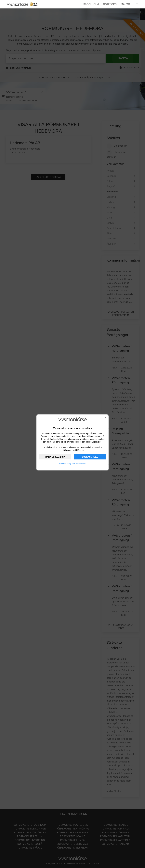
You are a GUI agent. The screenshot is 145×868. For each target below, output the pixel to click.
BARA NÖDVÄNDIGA (55, 457)
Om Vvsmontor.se (79, 464)
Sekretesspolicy (65, 464)
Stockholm (91, 4)
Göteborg (110, 4)
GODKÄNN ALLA (90, 457)
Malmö (125, 4)
